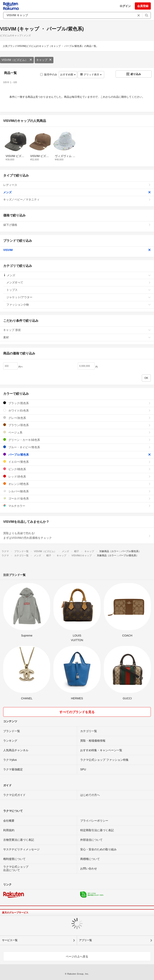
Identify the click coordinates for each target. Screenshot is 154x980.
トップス (79, 290)
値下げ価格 (77, 225)
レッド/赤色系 (77, 476)
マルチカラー (77, 506)
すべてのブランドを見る (77, 712)
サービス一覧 (10, 940)
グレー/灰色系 (77, 418)
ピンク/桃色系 (77, 469)
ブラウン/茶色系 (77, 425)
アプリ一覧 (85, 940)
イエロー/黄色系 (77, 462)
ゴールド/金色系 (77, 498)
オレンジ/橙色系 (77, 484)
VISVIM (77, 250)
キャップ (44, 60)
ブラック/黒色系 (77, 403)
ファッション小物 (79, 305)
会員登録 (143, 6)
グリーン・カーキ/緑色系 (77, 440)
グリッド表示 (91, 75)
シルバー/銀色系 (77, 491)
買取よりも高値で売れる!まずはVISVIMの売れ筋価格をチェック (77, 536)
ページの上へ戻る (77, 956)
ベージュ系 (77, 432)
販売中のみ (49, 75)
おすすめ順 (68, 75)
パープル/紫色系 (77, 454)
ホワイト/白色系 (77, 410)
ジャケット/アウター (79, 297)
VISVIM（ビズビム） (17, 60)
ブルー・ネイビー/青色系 (77, 447)
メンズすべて (79, 282)
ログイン (125, 6)
